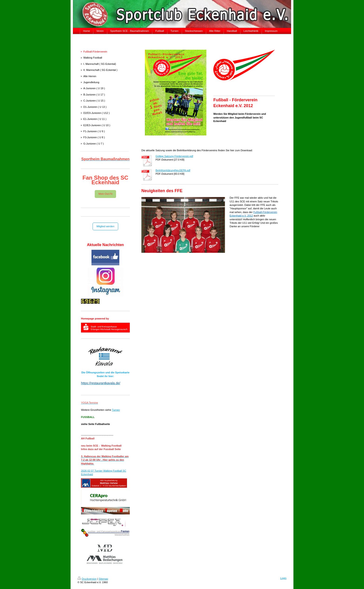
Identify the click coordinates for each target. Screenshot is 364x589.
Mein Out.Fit (105, 194)
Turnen (116, 410)
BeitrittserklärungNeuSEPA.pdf (173, 170)
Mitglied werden (105, 226)
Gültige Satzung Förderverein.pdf (174, 156)
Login (283, 578)
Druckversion (87, 579)
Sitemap (103, 579)
